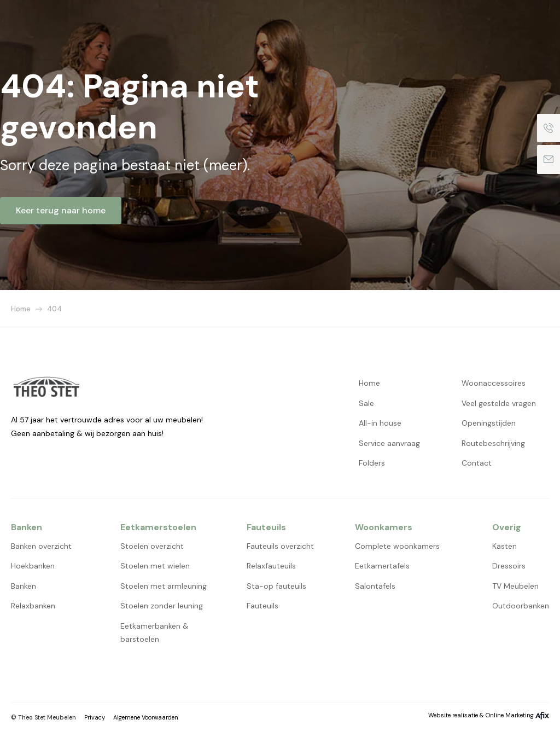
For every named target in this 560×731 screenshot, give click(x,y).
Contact (477, 463)
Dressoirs (509, 566)
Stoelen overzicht (152, 546)
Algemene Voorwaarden (146, 717)
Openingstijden (489, 423)
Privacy (95, 717)
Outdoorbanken (521, 606)
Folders (372, 463)
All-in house (380, 423)
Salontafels (375, 586)
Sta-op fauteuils (276, 586)
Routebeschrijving (493, 443)
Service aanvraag (389, 443)
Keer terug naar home (61, 210)
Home (21, 309)
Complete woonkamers (397, 546)
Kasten (504, 546)
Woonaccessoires (494, 383)
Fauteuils (262, 606)
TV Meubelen (515, 586)
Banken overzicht (41, 546)
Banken (24, 586)
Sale (366, 403)
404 (54, 309)
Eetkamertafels (382, 566)
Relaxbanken (33, 606)
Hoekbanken (33, 566)
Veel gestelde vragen (499, 403)
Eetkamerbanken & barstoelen (154, 633)
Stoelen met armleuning (164, 586)
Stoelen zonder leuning (162, 606)
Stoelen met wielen (155, 566)
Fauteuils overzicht (280, 546)
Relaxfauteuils (271, 566)
